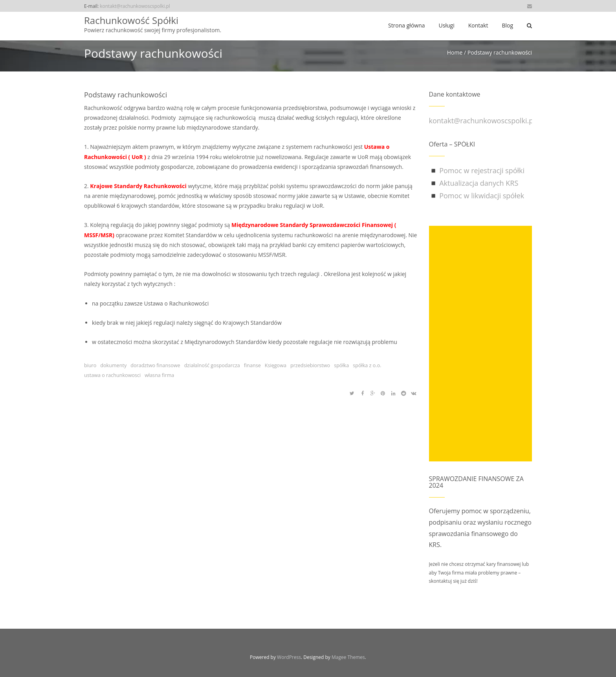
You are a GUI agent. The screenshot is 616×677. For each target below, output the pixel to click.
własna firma (159, 375)
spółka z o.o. (367, 365)
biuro (90, 365)
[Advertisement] (481, 344)
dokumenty (113, 365)
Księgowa (276, 365)
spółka (341, 365)
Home (455, 52)
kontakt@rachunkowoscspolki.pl (135, 6)
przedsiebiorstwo (310, 365)
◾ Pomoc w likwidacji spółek (477, 196)
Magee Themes (348, 657)
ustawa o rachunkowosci (112, 375)
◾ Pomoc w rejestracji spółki (477, 170)
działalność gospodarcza (212, 365)
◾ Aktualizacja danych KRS (474, 183)
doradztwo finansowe (155, 365)
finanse (252, 365)
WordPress (289, 657)
